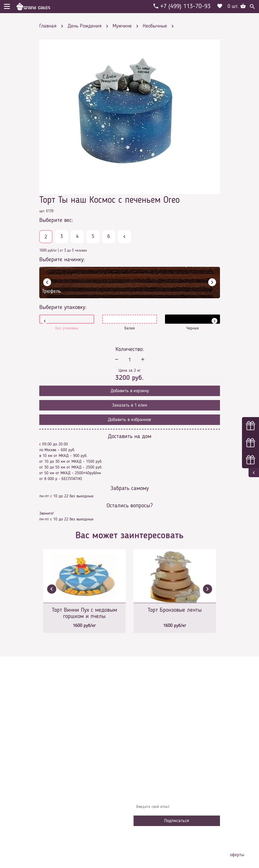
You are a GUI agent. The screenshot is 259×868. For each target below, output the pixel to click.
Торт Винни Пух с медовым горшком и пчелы (84, 613)
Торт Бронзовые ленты (175, 610)
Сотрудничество (151, 762)
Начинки (145, 746)
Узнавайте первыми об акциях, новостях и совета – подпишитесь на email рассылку (176, 794)
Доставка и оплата (154, 730)
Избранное (147, 754)
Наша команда (150, 770)
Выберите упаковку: (63, 307)
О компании (148, 722)
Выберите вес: (56, 220)
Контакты (146, 738)
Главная (144, 715)
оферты (237, 855)
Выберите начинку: (62, 260)
